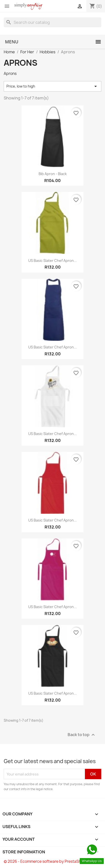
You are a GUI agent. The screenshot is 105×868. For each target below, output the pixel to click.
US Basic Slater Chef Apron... (52, 261)
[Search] (52, 22)
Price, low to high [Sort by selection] (52, 86)
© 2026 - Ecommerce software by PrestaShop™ (46, 861)
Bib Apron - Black (53, 174)
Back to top (82, 735)
